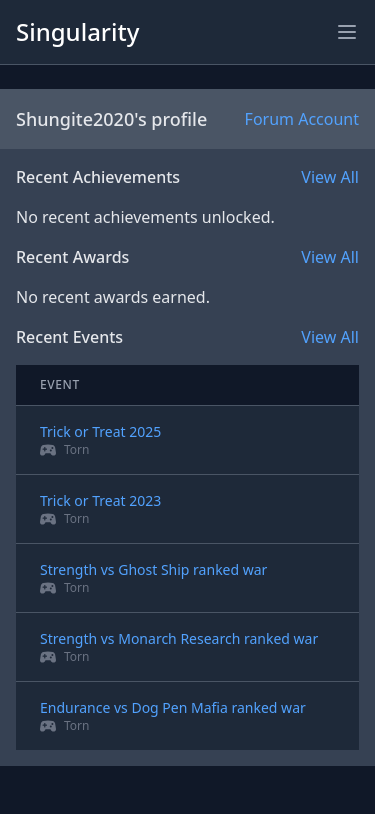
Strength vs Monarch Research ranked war (179, 638)
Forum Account (302, 119)
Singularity (77, 31)
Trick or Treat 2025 (100, 431)
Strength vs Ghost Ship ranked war (153, 569)
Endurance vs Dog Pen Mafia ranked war (173, 707)
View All (330, 177)
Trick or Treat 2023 (100, 500)
